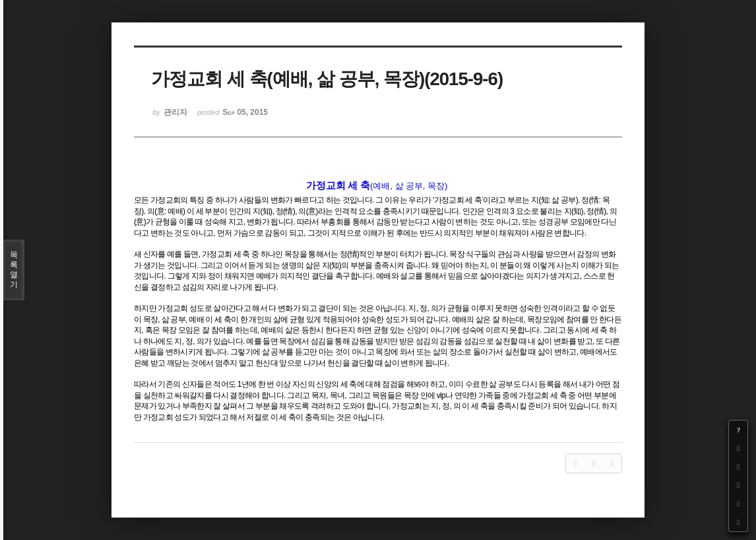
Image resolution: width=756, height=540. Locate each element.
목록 (14, 270)
